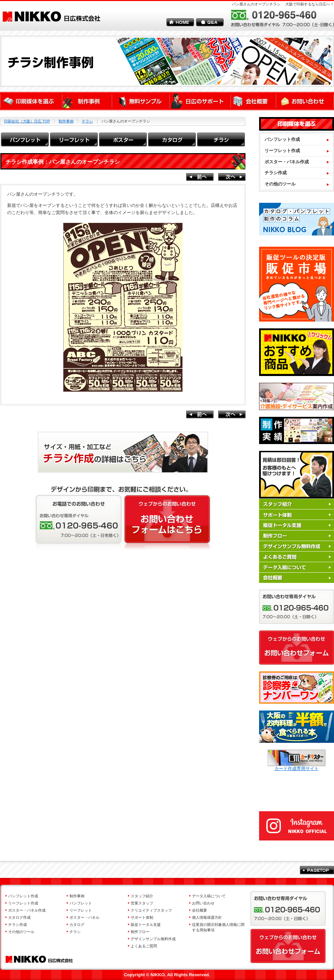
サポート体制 (142, 917)
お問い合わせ (203, 903)
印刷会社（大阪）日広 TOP (27, 121)
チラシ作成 (18, 925)
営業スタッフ (142, 903)
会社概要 (200, 910)
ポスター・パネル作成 (27, 910)
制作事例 (66, 121)
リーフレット (81, 910)
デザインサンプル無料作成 (153, 939)
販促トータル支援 (146, 925)
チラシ (87, 121)
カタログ (77, 925)
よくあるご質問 (144, 946)
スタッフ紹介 (142, 896)
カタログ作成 (19, 917)
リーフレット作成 (23, 903)
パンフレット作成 (23, 896)
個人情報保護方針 (207, 917)
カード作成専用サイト (297, 766)
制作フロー (140, 932)
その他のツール (21, 932)
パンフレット (81, 903)
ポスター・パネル (84, 917)
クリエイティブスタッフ (151, 910)
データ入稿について (209, 896)
